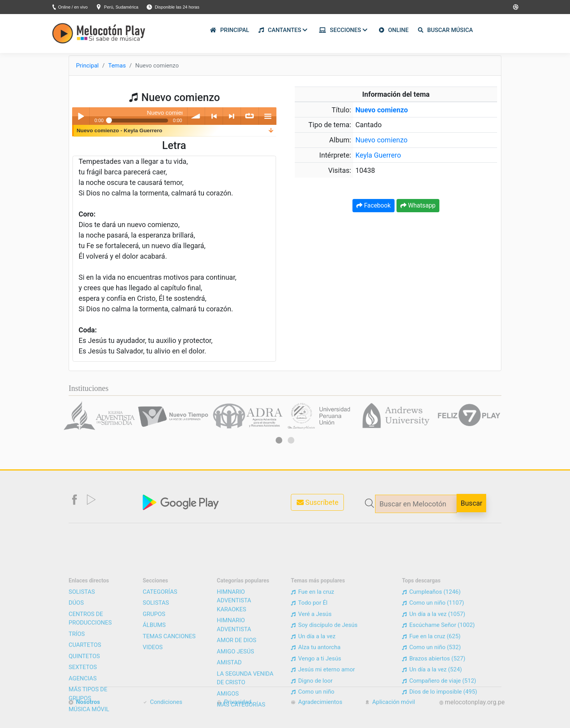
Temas (117, 66)
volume (196, 116)
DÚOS (76, 689)
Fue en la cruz (312, 678)
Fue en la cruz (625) (431, 722)
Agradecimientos (317, 708)
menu (268, 116)
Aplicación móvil (390, 708)
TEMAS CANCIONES (169, 722)
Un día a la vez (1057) (434, 700)
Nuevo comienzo (381, 140)
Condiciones (162, 708)
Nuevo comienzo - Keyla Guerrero (120, 131)
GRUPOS (154, 700)
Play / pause (81, 116)
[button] (279, 440)
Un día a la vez (313, 722)
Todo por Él (309, 689)
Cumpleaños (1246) (431, 678)
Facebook (374, 205)
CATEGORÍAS (160, 678)
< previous (214, 116)
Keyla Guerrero (378, 155)
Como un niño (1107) (433, 689)
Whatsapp (418, 205)
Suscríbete (318, 502)
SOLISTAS (82, 678)
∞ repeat (250, 116)
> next (232, 116)
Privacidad (234, 708)
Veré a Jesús (311, 700)
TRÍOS (77, 720)
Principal (87, 66)
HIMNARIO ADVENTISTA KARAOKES (234, 686)
